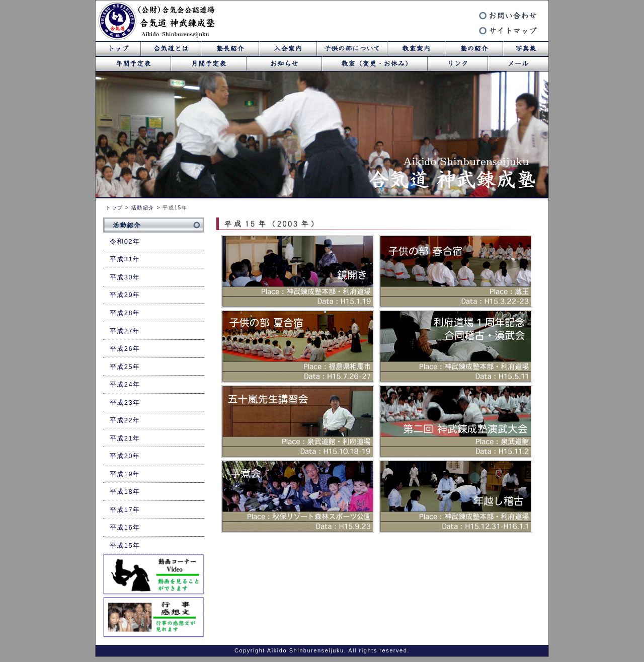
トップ (114, 208)
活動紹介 (143, 208)
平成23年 (125, 402)
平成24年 (125, 384)
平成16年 (125, 527)
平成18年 (125, 492)
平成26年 (125, 349)
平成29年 (125, 295)
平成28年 (125, 313)
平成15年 (125, 545)
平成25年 (125, 367)
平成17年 (125, 510)
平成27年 (125, 331)
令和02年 (125, 241)
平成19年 (125, 474)
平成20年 (125, 456)
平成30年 (125, 277)
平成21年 (125, 438)
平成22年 (125, 420)
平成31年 (125, 259)
